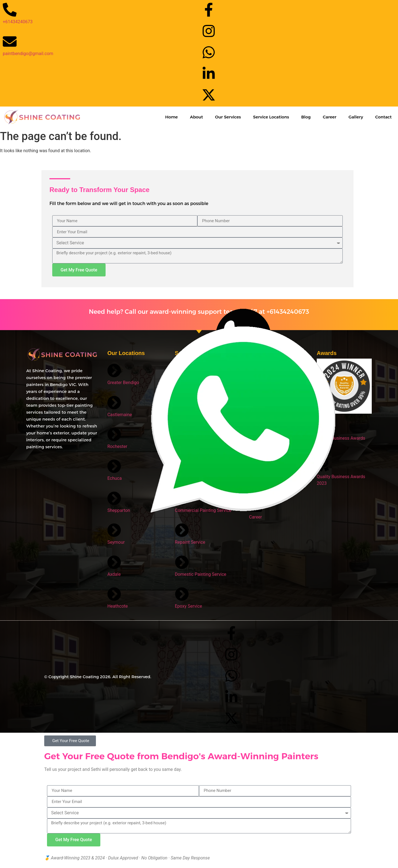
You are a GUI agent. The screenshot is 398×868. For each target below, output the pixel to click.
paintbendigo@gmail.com (28, 54)
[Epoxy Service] (182, 594)
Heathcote (117, 606)
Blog (306, 117)
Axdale (114, 574)
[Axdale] (114, 562)
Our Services (228, 117)
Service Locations (271, 117)
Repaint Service (190, 542)
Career (330, 117)
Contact (383, 117)
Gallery (356, 117)
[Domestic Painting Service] (182, 562)
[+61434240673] (10, 10)
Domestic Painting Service (201, 574)
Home (171, 117)
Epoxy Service (189, 606)
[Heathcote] (114, 594)
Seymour (116, 542)
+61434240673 (18, 22)
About (196, 117)
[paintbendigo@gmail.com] (10, 42)
